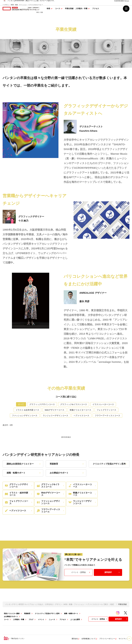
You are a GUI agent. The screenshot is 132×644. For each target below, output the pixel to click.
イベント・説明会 (81, 572)
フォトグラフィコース (106, 410)
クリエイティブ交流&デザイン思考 (110, 464)
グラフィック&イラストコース (74, 404)
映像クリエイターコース (81, 410)
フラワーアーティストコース (107, 416)
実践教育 (67, 464)
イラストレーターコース (103, 404)
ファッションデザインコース (25, 416)
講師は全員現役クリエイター (24, 464)
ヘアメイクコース (81, 416)
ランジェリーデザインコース (56, 416)
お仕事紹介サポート (67, 473)
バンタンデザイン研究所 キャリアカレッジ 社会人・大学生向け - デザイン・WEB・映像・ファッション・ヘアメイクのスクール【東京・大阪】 (60, 604)
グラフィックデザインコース (42, 404)
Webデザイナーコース (54, 410)
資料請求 (112, 572)
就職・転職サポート (24, 473)
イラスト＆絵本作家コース (27, 410)
